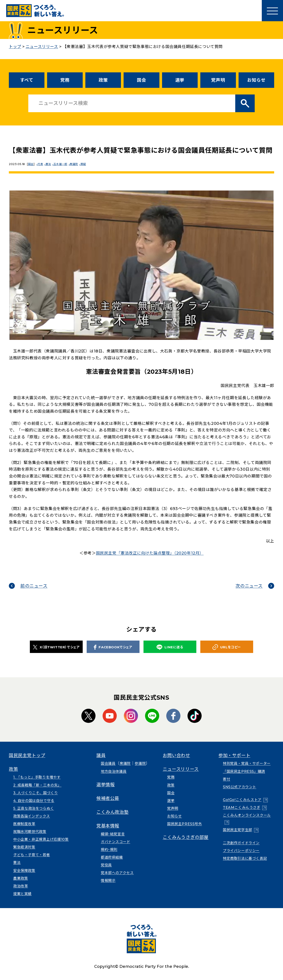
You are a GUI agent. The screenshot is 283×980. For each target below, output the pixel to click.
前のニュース (34, 586)
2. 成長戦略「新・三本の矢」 (37, 785)
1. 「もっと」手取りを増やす (37, 777)
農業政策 (21, 878)
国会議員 (108, 763)
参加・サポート (234, 755)
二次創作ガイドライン (241, 843)
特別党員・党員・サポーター (247, 763)
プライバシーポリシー (241, 851)
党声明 (218, 80)
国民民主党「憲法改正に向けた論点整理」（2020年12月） (150, 553)
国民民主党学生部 (238, 830)
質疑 (88, 164)
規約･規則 (109, 850)
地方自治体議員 (114, 771)
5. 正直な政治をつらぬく (34, 808)
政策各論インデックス (32, 816)
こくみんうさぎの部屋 (186, 837)
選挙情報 (105, 785)
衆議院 (77, 164)
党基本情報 (108, 826)
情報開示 (108, 881)
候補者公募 (108, 798)
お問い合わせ (176, 755)
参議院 (140, 763)
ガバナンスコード (116, 842)
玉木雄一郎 (63, 164)
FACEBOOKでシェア (113, 647)
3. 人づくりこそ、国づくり (35, 793)
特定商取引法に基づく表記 (245, 858)
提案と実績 (22, 894)
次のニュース (249, 586)
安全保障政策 (24, 871)
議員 (101, 755)
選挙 (180, 80)
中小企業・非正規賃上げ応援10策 (41, 839)
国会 (141, 80)
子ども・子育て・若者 (32, 855)
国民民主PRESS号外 (185, 824)
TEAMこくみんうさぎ (242, 808)
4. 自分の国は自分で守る (34, 801)
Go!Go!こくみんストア (242, 800)
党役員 (106, 865)
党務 (65, 80)
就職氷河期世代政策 (30, 832)
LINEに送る (170, 647)
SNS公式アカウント (240, 787)
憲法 (50, 164)
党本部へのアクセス (117, 873)
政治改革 (21, 886)
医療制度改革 (24, 824)
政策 (103, 80)
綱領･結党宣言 (113, 834)
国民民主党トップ (27, 755)
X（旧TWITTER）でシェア (56, 647)
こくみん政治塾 (112, 812)
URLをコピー (227, 647)
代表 (41, 164)
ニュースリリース (181, 769)
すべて (27, 80)
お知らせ (256, 80)
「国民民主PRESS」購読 (244, 771)
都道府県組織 (112, 857)
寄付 (227, 779)
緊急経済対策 (24, 847)
